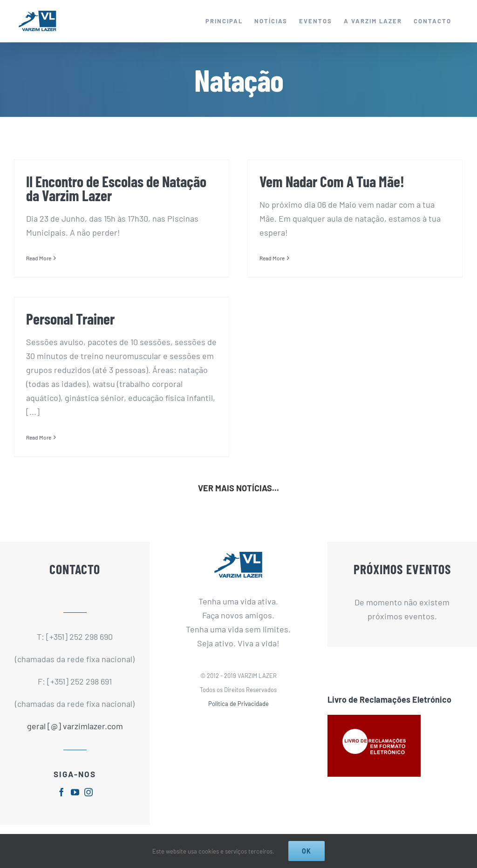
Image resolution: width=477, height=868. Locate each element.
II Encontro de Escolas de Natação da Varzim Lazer (116, 188)
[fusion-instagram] (89, 792)
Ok (307, 851)
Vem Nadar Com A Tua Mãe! (332, 181)
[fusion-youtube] (75, 792)
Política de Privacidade (238, 704)
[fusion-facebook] (61, 792)
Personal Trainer (70, 319)
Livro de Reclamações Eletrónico (389, 699)
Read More (39, 258)
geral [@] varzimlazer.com (75, 726)
